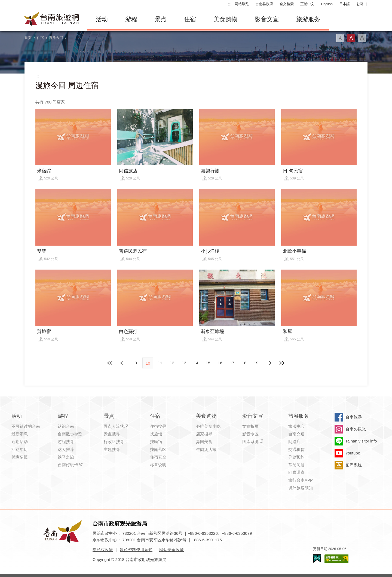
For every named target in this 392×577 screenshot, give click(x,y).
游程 (131, 19)
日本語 (344, 4)
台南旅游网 (52, 19)
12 (172, 363)
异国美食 (204, 442)
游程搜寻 (66, 442)
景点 (161, 19)
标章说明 (158, 465)
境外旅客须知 (301, 488)
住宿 (190, 19)
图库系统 (250, 442)
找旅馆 (156, 434)
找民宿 (156, 442)
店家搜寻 (204, 434)
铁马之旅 (66, 457)
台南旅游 (354, 417)
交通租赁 (296, 449)
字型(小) (340, 38)
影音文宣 (267, 19)
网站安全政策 (171, 550)
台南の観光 (356, 429)
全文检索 (287, 4)
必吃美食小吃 (208, 426)
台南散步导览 (70, 434)
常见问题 (296, 465)
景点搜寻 (112, 434)
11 (160, 363)
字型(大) (362, 38)
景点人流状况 (116, 426)
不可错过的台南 (26, 426)
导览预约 (296, 457)
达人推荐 (66, 449)
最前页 (110, 363)
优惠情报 (20, 457)
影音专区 (250, 434)
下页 (122, 363)
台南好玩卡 (68, 465)
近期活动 (20, 442)
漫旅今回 (56, 38)
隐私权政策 (103, 550)
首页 (28, 38)
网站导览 (242, 4)
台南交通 (296, 434)
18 (244, 363)
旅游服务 (308, 19)
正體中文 (307, 4)
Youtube (353, 453)
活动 (102, 19)
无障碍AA (336, 559)
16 (220, 363)
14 (196, 363)
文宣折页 (250, 426)
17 (232, 363)
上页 (270, 363)
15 (208, 363)
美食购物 (225, 19)
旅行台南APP (301, 480)
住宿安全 (158, 457)
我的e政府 (317, 559)
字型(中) (351, 38)
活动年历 (20, 449)
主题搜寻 (112, 449)
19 (256, 363)
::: (230, 4)
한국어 (362, 4)
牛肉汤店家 (206, 449)
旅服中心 (296, 426)
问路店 (294, 442)
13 (184, 363)
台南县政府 (264, 4)
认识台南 (66, 426)
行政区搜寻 (114, 442)
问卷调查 (296, 472)
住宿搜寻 (158, 426)
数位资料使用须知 (136, 550)
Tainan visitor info (361, 441)
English (327, 4)
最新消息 (20, 434)
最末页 (282, 363)
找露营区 (158, 449)
